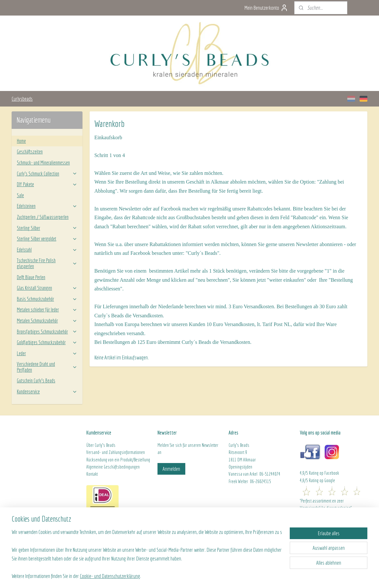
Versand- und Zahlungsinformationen (116, 452)
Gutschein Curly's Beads (36, 380)
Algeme (92, 467)
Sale (20, 195)
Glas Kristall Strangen (47, 288)
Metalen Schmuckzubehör (47, 321)
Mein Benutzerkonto (266, 8)
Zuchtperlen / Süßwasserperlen (43, 217)
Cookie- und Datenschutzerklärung (110, 576)
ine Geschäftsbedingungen (119, 467)
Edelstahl (47, 250)
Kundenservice (47, 391)
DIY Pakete (47, 184)
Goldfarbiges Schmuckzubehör (47, 342)
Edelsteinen (47, 206)
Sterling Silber (47, 228)
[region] (147, 549)
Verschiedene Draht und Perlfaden (47, 367)
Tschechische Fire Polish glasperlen (47, 263)
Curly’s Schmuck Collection (47, 174)
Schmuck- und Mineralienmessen (43, 163)
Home (21, 141)
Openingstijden (240, 467)
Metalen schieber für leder (47, 310)
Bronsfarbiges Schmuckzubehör (47, 332)
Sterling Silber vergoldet (47, 239)
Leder (47, 353)
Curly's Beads (105, 445)
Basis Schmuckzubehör (47, 299)
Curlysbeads (22, 99)
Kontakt (92, 474)
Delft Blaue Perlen (31, 277)
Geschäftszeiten (30, 152)
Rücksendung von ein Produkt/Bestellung (118, 460)
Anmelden (171, 469)
